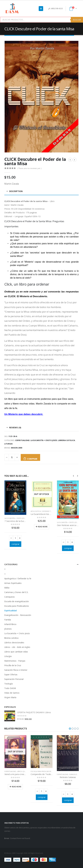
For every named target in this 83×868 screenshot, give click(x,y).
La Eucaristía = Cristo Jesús (44, 440)
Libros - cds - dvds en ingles (17, 647)
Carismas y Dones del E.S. (16, 592)
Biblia (7, 588)
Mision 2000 (17, 448)
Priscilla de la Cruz (13, 665)
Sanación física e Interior (16, 670)
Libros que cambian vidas (16, 652)
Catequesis (9, 597)
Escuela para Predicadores (17, 606)
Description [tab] (16, 191)
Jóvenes (8, 629)
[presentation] (74, 476)
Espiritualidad (23, 440)
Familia (8, 620)
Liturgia (8, 444)
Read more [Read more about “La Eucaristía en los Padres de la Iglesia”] (43, 527)
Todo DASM (10, 688)
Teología (8, 684)
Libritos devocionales (14, 642)
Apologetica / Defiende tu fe (42, 511)
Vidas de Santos (12, 693)
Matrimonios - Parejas (15, 661)
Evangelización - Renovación (18, 615)
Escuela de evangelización (17, 601)
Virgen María (10, 697)
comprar (32, 459)
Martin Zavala (17, 205)
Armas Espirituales (13, 583)
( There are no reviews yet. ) (29, 168)
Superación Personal (14, 679)
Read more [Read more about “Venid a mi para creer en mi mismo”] (17, 787)
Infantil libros (10, 624)
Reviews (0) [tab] (15, 427)
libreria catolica (66, 440)
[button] (70, 729)
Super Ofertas (11, 674)
